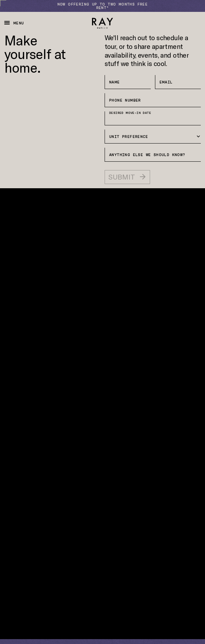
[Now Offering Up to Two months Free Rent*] (102, 6)
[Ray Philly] (102, 23)
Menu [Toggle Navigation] (14, 23)
